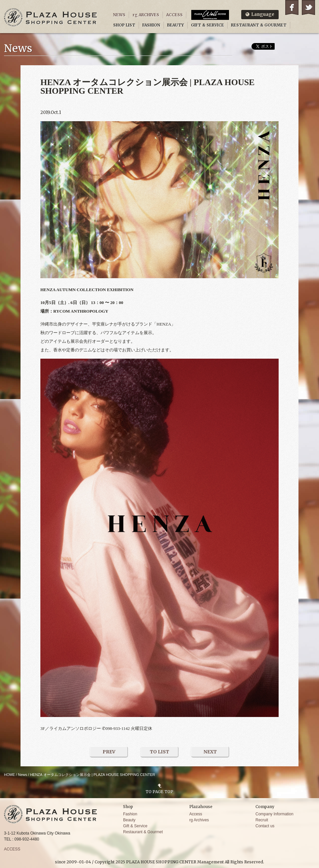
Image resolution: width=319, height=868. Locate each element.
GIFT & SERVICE (207, 25)
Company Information (274, 814)
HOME (9, 775)
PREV (109, 752)
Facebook (292, 7)
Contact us (265, 826)
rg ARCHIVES (146, 15)
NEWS (119, 15)
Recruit (262, 820)
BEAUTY (176, 25)
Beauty (129, 820)
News (23, 775)
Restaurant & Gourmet (143, 832)
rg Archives (199, 820)
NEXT (210, 752)
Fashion (130, 814)
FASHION (151, 25)
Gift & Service (135, 826)
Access (196, 814)
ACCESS (174, 15)
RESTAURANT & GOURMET (259, 25)
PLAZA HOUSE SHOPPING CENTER (51, 17)
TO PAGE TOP (159, 791)
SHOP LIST (124, 25)
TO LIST (159, 752)
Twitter (308, 7)
